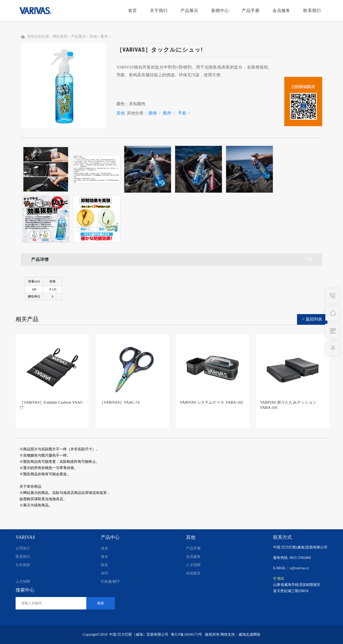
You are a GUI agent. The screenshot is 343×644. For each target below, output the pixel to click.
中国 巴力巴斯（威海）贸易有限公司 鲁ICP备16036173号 (156, 635)
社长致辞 (23, 565)
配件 (104, 36)
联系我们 (312, 11)
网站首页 (60, 36)
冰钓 (104, 573)
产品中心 (110, 537)
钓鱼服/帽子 (110, 582)
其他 (93, 36)
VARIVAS (25, 537)
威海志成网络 (249, 635)
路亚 (104, 565)
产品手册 (251, 11)
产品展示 (189, 11)
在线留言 (193, 573)
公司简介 (23, 548)
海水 (104, 557)
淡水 (104, 548)
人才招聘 (23, 582)
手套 (182, 113)
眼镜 (153, 113)
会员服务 (281, 11)
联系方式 (282, 537)
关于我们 (159, 11)
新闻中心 (220, 11)
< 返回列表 (312, 319)
